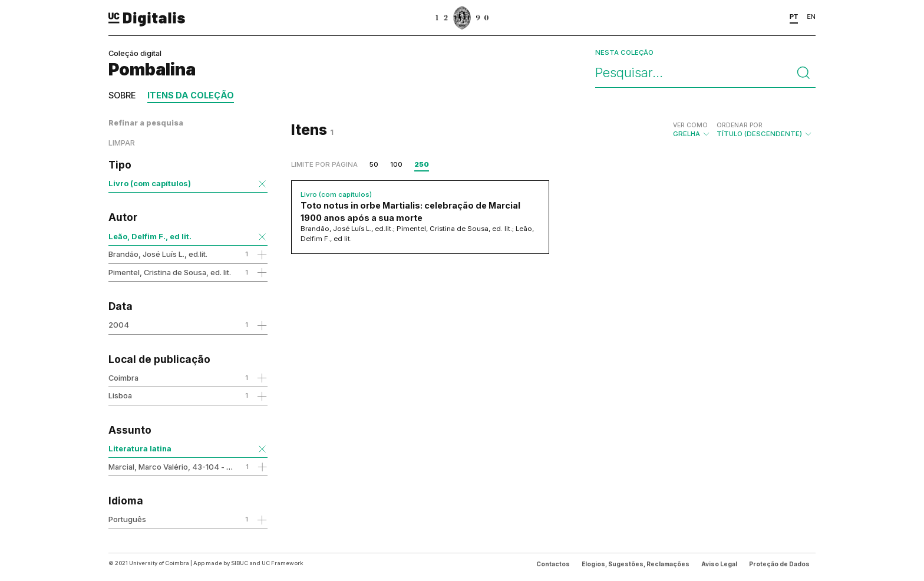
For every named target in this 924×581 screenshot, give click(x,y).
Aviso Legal (719, 564)
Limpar (122, 143)
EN (811, 16)
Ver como (690, 125)
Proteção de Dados (779, 564)
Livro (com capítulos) (150, 183)
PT (794, 16)
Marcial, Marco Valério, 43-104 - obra (176, 467)
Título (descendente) (765, 130)
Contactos (553, 564)
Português (127, 519)
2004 (119, 325)
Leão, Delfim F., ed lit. (150, 236)
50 (374, 164)
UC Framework (282, 563)
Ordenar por (740, 125)
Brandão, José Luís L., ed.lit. (158, 254)
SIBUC (240, 563)
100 (396, 164)
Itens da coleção (191, 95)
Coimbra (123, 378)
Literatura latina (140, 448)
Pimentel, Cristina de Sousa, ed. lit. (170, 272)
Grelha (692, 130)
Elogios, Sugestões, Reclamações (636, 564)
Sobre (122, 95)
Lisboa (120, 395)
